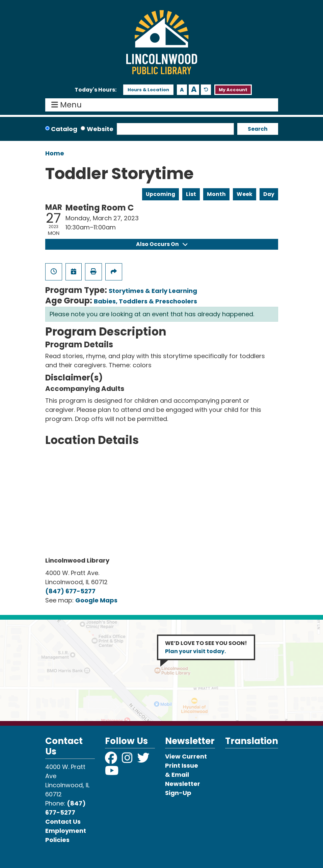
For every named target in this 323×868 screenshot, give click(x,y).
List (191, 194)
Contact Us (63, 822)
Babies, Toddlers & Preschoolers (145, 301)
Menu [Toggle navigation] (68, 105)
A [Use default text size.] (206, 90)
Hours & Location (148, 90)
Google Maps (96, 600)
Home (55, 153)
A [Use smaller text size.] (182, 90)
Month (216, 194)
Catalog (64, 129)
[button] (96, 90)
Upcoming (160, 194)
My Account (233, 90)
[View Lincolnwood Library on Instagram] (128, 760)
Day (269, 194)
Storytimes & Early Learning (153, 291)
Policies (57, 840)
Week (245, 194)
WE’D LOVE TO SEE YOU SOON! (206, 647)
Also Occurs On (162, 244)
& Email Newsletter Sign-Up (183, 784)
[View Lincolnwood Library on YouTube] (112, 773)
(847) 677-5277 (70, 591)
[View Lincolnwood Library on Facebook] (112, 760)
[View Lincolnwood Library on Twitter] (144, 760)
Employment (66, 831)
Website (100, 129)
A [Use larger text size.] (194, 90)
